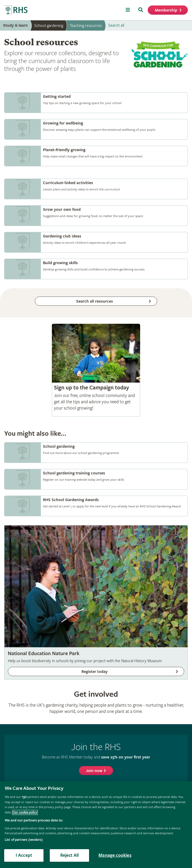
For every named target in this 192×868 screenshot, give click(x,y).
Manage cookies (115, 855)
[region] (96, 825)
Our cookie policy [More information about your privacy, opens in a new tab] (25, 812)
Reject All (70, 855)
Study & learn (15, 25)
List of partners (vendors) (24, 840)
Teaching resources (86, 26)
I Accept (24, 855)
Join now (94, 771)
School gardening (49, 26)
